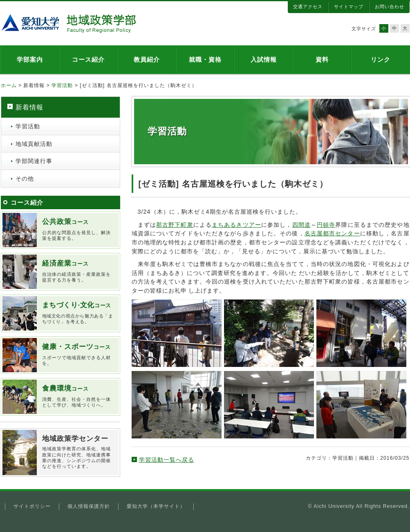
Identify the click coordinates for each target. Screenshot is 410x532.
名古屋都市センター (332, 233)
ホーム (9, 85)
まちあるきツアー (236, 225)
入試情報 (264, 59)
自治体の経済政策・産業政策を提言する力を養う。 (78, 271)
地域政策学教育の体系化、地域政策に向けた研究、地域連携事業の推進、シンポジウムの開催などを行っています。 (78, 452)
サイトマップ (349, 7)
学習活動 (62, 85)
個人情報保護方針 (89, 506)
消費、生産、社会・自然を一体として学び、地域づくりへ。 (78, 396)
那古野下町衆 (175, 225)
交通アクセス (308, 7)
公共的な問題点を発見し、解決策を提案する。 (78, 229)
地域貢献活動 (34, 144)
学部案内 (30, 59)
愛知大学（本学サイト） (156, 506)
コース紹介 (88, 59)
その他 (25, 179)
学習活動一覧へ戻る (167, 460)
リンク (381, 59)
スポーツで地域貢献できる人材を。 (78, 354)
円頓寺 (326, 225)
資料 (322, 59)
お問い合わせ (390, 7)
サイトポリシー (32, 506)
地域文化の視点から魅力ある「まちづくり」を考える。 (78, 313)
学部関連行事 (34, 161)
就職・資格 (205, 59)
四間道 (301, 225)
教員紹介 (147, 59)
